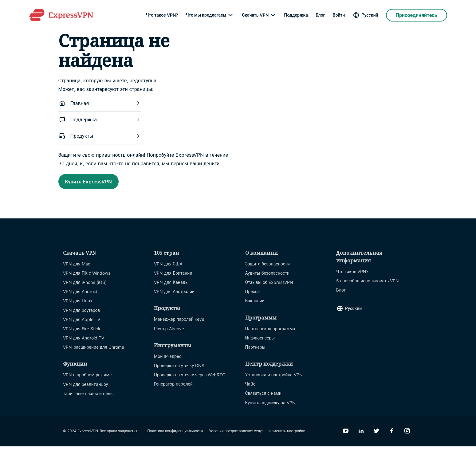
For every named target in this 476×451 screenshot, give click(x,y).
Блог (320, 15)
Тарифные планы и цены (88, 398)
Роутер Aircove (169, 333)
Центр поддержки (269, 368)
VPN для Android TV (84, 342)
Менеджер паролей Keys (179, 324)
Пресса (253, 296)
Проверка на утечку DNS (179, 370)
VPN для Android (80, 296)
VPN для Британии (173, 278)
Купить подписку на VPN (270, 407)
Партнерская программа (270, 333)
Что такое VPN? (162, 15)
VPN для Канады (171, 287)
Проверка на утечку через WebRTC (190, 379)
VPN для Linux (78, 305)
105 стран (167, 257)
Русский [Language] (370, 15)
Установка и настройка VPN (274, 379)
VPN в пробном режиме (87, 379)
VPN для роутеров (82, 315)
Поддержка (296, 15)
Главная (100, 103)
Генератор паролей (173, 388)
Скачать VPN (255, 15)
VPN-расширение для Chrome (94, 352)
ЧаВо (250, 388)
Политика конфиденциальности (175, 435)
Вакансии (255, 305)
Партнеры (255, 352)
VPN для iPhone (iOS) (85, 287)
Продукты (100, 136)
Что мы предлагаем (206, 15)
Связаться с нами (263, 398)
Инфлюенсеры (260, 342)
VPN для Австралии (174, 296)
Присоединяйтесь (417, 15)
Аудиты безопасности (268, 278)
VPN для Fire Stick (82, 333)
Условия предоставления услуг (236, 435)
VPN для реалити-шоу (86, 389)
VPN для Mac (77, 268)
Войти (339, 15)
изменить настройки (287, 435)
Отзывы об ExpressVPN (269, 287)
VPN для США (168, 268)
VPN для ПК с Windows (87, 278)
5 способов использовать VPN (368, 285)
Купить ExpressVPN (99, 183)
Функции (75, 368)
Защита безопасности (268, 268)
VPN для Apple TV (82, 324)
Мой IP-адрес (168, 361)
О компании (262, 257)
